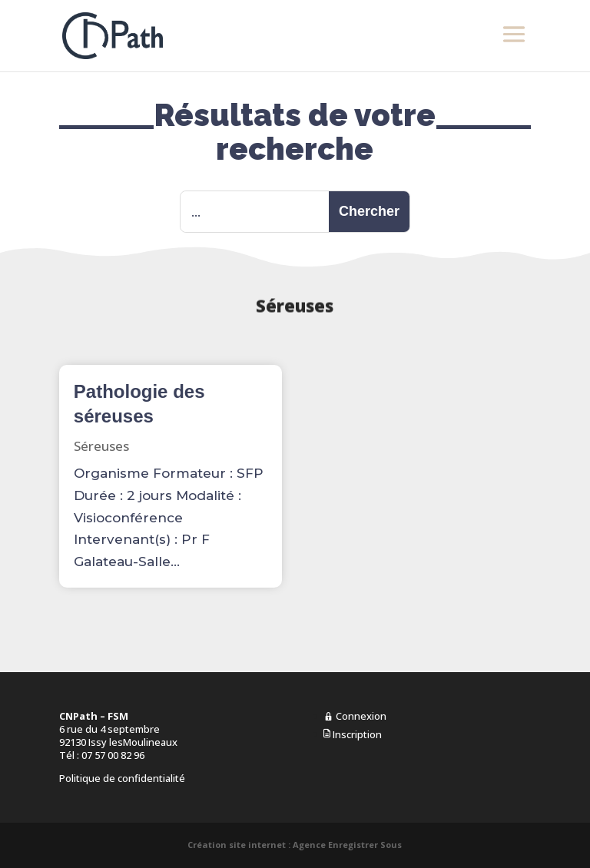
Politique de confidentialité (122, 778)
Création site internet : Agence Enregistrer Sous (295, 845)
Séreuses (101, 446)
